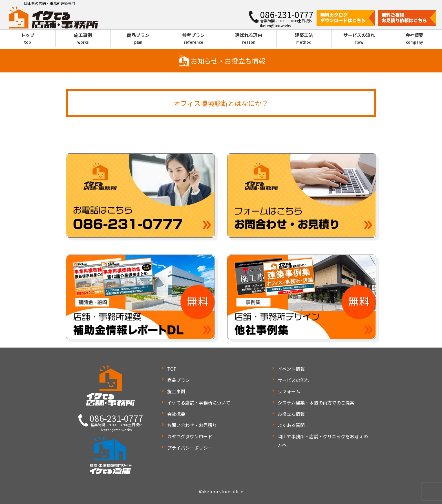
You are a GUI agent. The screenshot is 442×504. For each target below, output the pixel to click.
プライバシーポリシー (190, 448)
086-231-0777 (116, 418)
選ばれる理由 (249, 39)
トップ (28, 39)
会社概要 (415, 39)
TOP (172, 369)
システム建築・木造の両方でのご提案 (316, 403)
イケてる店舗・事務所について (199, 403)
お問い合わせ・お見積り (192, 425)
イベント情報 (291, 369)
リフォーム (289, 391)
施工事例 (83, 39)
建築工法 (304, 39)
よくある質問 (291, 425)
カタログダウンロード (190, 436)
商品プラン (138, 39)
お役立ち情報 (291, 414)
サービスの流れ (359, 39)
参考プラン (194, 39)
